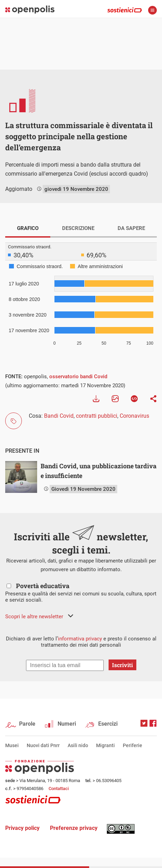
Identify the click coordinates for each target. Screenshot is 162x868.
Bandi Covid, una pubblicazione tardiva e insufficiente (99, 471)
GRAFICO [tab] (28, 228)
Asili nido (78, 745)
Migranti (105, 745)
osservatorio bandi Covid (78, 377)
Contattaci (59, 789)
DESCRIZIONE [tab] (78, 228)
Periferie (133, 745)
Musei (12, 745)
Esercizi (108, 724)
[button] (39, 617)
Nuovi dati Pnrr (43, 745)
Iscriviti (122, 665)
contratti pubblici (97, 416)
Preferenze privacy (74, 828)
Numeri (67, 724)
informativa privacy (80, 639)
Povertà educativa (43, 586)
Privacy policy (22, 828)
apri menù (152, 10)
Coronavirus (134, 416)
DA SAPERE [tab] (131, 228)
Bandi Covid (59, 416)
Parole (27, 724)
